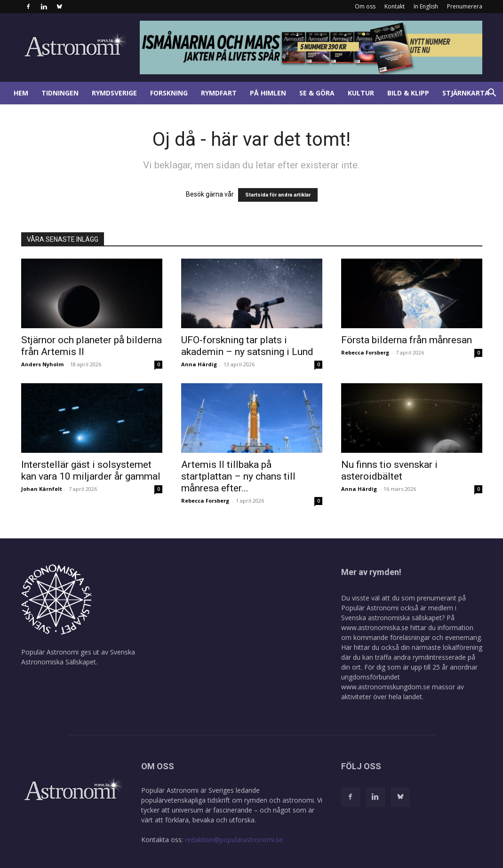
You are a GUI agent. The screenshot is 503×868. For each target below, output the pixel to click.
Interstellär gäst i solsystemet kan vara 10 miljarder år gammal (91, 470)
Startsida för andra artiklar (278, 195)
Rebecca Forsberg (365, 352)
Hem (21, 93)
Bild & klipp (408, 93)
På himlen (268, 93)
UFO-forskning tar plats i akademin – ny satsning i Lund (247, 346)
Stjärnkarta (466, 93)
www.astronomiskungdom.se (386, 687)
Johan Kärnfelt (42, 489)
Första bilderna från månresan (407, 340)
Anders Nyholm (42, 364)
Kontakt (395, 6)
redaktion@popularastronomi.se (234, 840)
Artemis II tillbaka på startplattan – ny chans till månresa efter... (238, 476)
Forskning (169, 93)
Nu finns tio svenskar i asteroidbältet (389, 470)
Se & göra (317, 93)
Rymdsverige (114, 93)
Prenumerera (465, 6)
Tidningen (60, 93)
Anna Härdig (199, 364)
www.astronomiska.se (375, 627)
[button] (492, 94)
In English (426, 6)
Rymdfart (219, 93)
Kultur (361, 93)
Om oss (365, 6)
